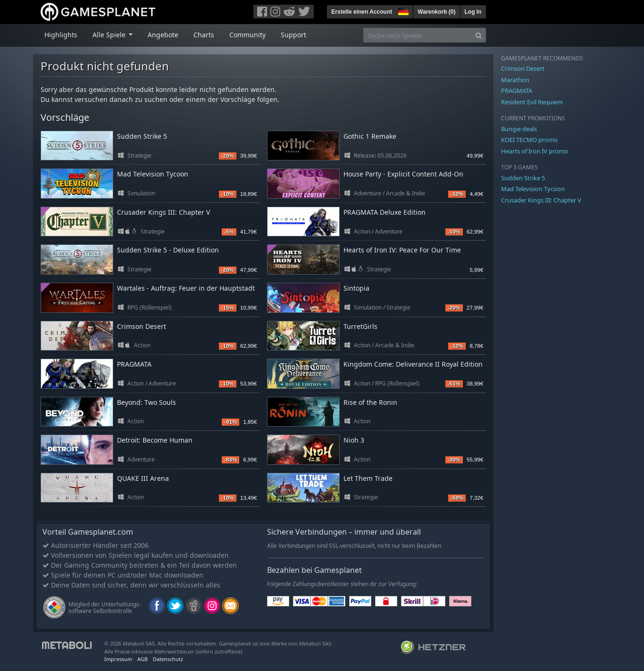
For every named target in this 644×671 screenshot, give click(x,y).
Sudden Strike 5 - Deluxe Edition (168, 250)
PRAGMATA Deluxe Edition (385, 212)
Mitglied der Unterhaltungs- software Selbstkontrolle (105, 608)
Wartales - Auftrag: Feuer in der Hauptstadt (186, 288)
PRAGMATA (134, 364)
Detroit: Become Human (155, 440)
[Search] (479, 35)
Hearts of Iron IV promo (535, 151)
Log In (473, 12)
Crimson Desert (142, 326)
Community (247, 35)
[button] (402, 10)
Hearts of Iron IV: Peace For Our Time (402, 250)
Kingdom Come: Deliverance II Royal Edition (413, 364)
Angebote (163, 35)
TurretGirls (360, 326)
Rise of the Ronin (370, 402)
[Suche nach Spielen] (418, 35)
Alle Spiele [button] (110, 35)
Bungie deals (519, 129)
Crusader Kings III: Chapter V (163, 212)
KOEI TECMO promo (529, 140)
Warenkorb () (436, 12)
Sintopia (356, 288)
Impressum (118, 659)
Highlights (61, 35)
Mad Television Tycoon (153, 174)
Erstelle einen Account (362, 12)
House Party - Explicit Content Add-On (403, 174)
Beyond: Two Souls (146, 402)
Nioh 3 (354, 440)
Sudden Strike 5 (142, 136)
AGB (142, 659)
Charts (204, 35)
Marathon (515, 80)
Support (293, 35)
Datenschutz (168, 659)
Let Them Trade (368, 478)
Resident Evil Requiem (532, 102)
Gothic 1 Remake (370, 136)
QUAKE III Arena (143, 478)
